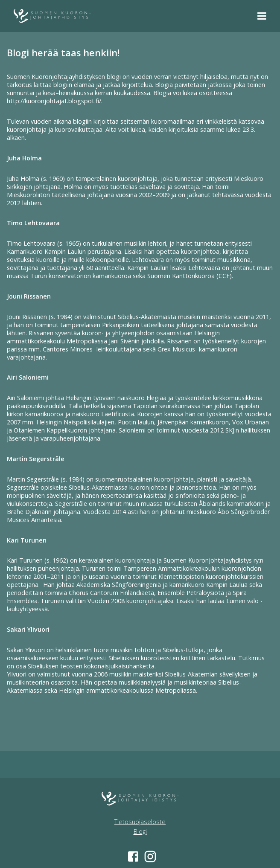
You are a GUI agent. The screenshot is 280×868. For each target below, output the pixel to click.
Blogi (140, 832)
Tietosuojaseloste (140, 822)
